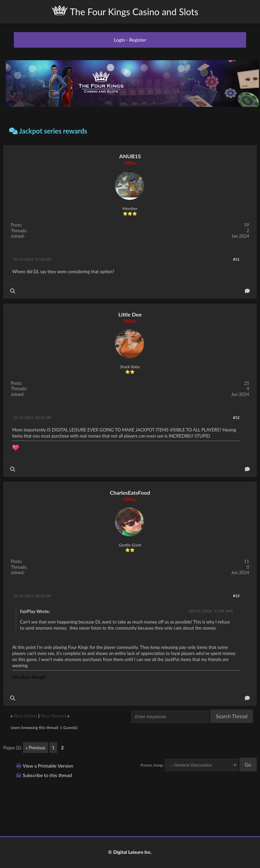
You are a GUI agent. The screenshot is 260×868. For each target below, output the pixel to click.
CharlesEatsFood (130, 492)
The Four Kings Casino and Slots (125, 11)
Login (119, 40)
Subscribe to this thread (47, 775)
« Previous (36, 748)
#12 (236, 417)
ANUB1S (130, 156)
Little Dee (130, 314)
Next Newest (53, 716)
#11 (236, 259)
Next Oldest (25, 716)
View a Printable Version (48, 766)
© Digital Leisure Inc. (130, 852)
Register (138, 40)
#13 (236, 596)
